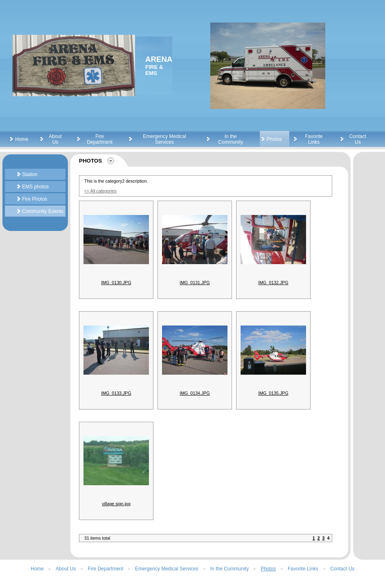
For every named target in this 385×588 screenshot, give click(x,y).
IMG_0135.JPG (273, 393)
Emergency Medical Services (164, 139)
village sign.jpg (116, 504)
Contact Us (358, 139)
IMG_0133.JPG (116, 393)
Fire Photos (35, 199)
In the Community (231, 139)
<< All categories (100, 191)
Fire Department (100, 139)
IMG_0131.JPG (195, 283)
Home (22, 139)
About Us (55, 139)
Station (30, 174)
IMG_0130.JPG (116, 283)
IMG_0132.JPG (273, 283)
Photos (274, 139)
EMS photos (35, 187)
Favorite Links (314, 139)
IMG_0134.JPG (195, 393)
